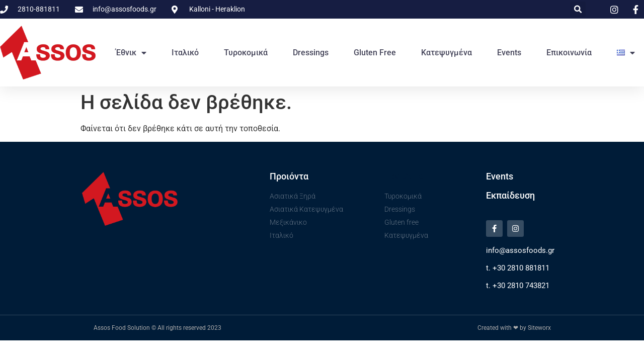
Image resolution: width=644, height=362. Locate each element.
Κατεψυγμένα (447, 53)
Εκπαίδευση (510, 195)
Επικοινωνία (569, 53)
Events (509, 53)
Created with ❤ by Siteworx (514, 328)
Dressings (311, 53)
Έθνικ (131, 53)
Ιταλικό (185, 53)
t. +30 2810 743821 (518, 286)
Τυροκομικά (246, 53)
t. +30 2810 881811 (518, 268)
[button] (578, 9)
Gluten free (375, 53)
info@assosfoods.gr (520, 250)
